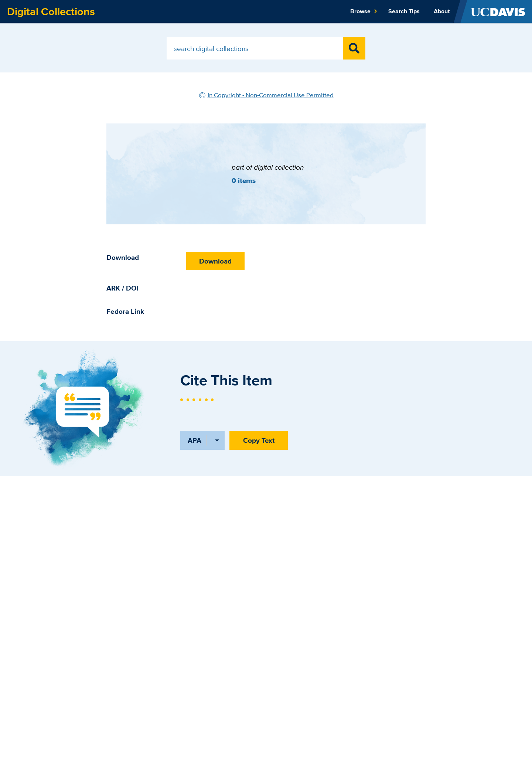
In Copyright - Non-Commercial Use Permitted (271, 95)
